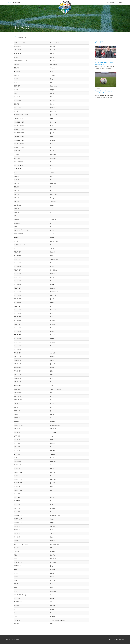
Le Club (7, 2)
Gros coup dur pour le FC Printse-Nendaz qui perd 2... (104, 63)
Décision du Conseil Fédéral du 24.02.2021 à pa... (103, 92)
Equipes (17, 2)
